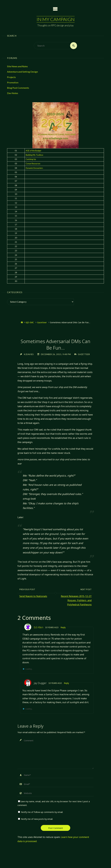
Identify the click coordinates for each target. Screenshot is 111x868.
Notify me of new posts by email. (37, 819)
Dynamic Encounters (34, 168)
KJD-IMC (30, 322)
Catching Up (31, 159)
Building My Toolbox (34, 155)
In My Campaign (56, 19)
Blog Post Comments (18, 88)
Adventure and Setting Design (22, 72)
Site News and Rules (17, 66)
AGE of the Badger (34, 151)
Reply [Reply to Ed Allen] (63, 627)
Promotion (13, 82)
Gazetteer (42, 322)
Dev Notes (13, 93)
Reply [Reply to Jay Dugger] (66, 683)
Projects (11, 77)
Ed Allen (39, 627)
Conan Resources (33, 164)
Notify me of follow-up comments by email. (42, 812)
